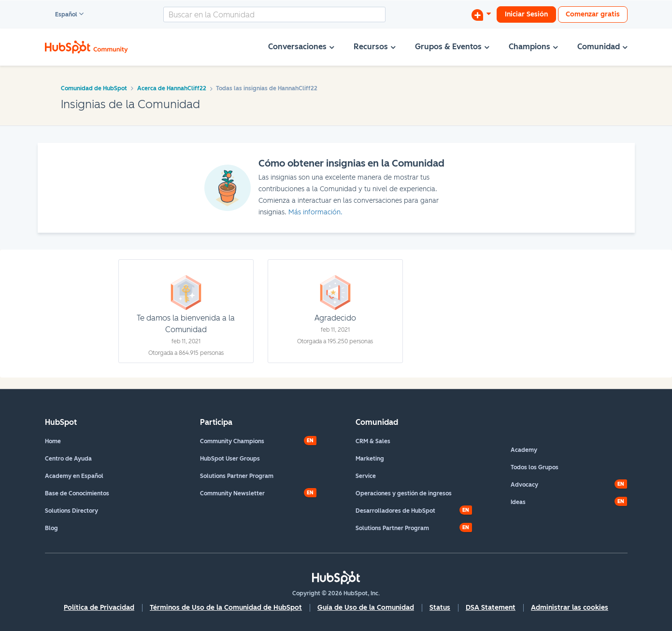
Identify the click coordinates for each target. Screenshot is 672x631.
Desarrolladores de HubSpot (395, 511)
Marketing (370, 459)
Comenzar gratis (593, 14)
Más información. (315, 212)
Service (366, 476)
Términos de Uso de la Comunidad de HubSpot (226, 608)
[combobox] (274, 14)
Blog (51, 528)
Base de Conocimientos (77, 493)
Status (440, 608)
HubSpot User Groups (230, 459)
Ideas (518, 502)
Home (53, 441)
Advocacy (524, 485)
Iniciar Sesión (526, 14)
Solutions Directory (71, 511)
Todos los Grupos (535, 467)
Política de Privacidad (99, 608)
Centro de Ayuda (68, 459)
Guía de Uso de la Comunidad (366, 608)
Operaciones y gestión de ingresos (404, 493)
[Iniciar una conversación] (481, 14)
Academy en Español (74, 476)
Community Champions (232, 441)
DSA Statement (491, 608)
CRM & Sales (373, 441)
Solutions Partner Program (237, 476)
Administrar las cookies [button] (570, 608)
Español (62, 15)
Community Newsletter (232, 493)
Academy (524, 450)
